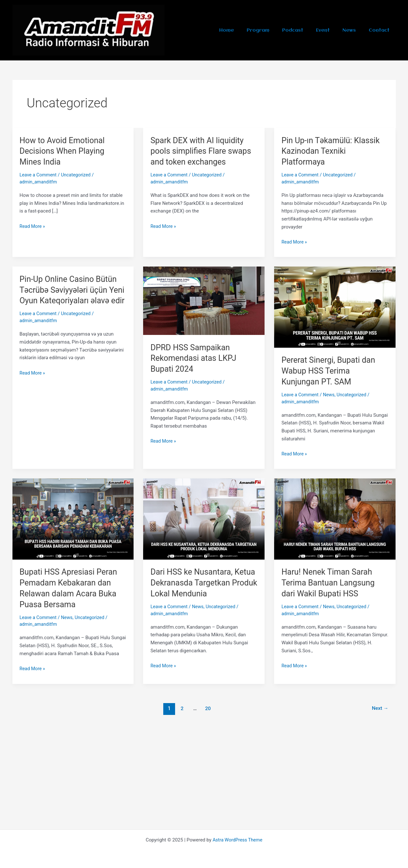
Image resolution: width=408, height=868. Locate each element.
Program (275, 30)
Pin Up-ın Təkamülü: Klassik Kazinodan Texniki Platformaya (332, 151)
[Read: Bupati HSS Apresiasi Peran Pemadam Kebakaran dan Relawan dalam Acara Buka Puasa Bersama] (73, 518)
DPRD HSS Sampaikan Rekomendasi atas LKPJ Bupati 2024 (195, 358)
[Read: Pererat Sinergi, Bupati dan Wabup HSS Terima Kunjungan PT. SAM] (335, 307)
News (355, 30)
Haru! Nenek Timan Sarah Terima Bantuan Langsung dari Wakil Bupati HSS (330, 582)
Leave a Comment (39, 175)
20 (207, 708)
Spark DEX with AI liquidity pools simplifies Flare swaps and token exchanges (203, 151)
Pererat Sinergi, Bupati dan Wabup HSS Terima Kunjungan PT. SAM (330, 371)
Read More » (33, 225)
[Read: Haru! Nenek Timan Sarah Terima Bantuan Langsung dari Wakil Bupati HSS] (335, 518)
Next (379, 708)
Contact (381, 30)
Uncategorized (78, 175)
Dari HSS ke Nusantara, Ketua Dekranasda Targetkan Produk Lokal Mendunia (204, 582)
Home (248, 30)
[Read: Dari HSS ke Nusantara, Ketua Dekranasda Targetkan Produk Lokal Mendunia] (204, 518)
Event (332, 30)
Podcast (306, 30)
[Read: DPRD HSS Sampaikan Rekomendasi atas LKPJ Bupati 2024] (204, 300)
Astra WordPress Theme (237, 840)
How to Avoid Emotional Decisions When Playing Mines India (64, 151)
